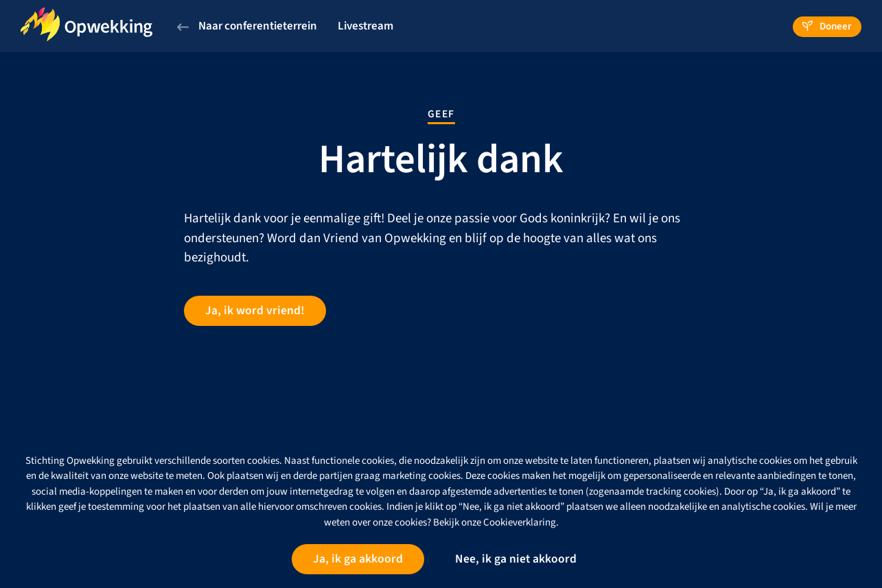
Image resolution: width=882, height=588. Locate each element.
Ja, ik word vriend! (255, 310)
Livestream (365, 26)
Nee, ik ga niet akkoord (516, 559)
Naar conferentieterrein (247, 26)
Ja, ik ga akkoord (358, 559)
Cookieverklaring (520, 522)
